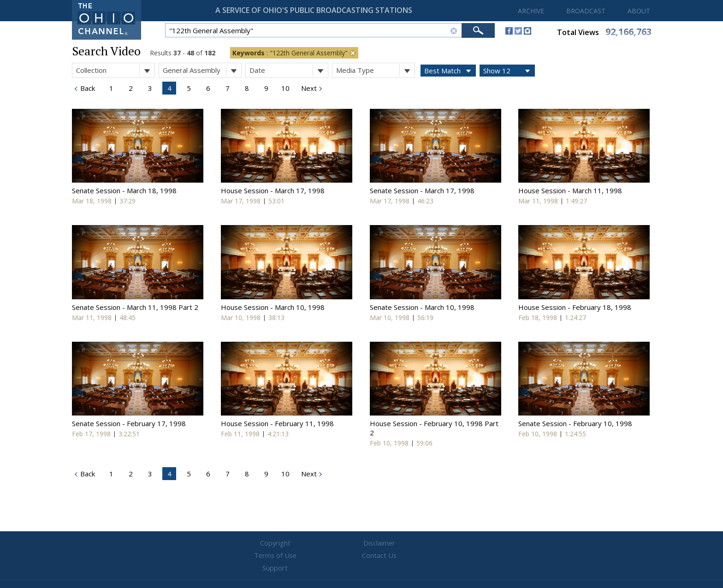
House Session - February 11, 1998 (277, 423)
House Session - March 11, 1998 (570, 190)
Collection (115, 70)
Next (308, 88)
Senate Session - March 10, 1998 (422, 307)
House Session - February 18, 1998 (575, 307)
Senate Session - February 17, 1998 (129, 423)
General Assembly (202, 70)
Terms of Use (361, 543)
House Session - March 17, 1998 (273, 190)
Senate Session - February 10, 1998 (575, 423)
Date (289, 70)
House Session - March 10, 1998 (273, 307)
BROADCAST (586, 11)
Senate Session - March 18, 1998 (124, 190)
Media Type (375, 70)
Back (87, 88)
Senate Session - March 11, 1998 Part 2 (135, 307)
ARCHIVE (531, 11)
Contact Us (417, 543)
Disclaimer (306, 543)
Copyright (251, 543)
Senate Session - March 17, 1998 (422, 190)
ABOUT (639, 11)
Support (472, 543)
